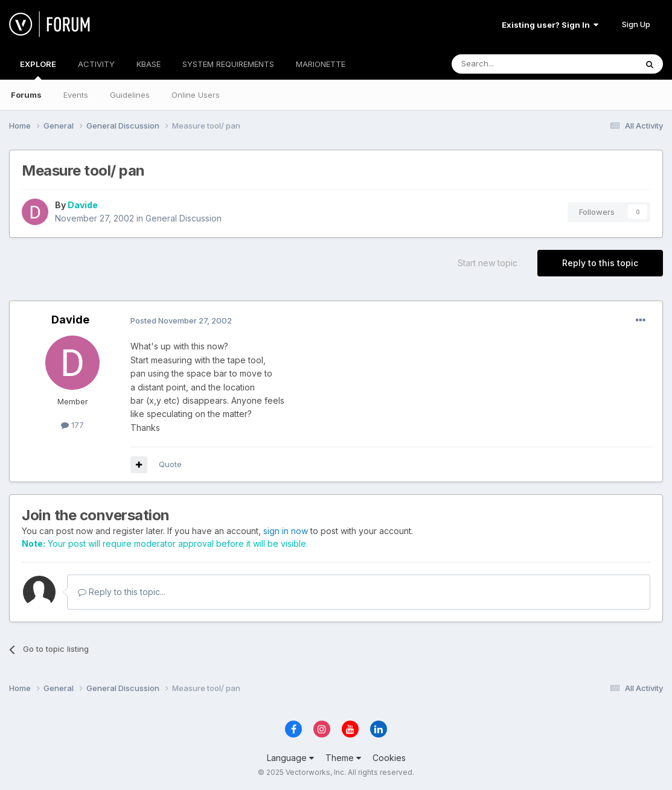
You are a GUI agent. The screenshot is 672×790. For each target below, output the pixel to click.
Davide (83, 205)
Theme (343, 758)
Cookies (389, 758)
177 (72, 425)
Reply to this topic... (122, 592)
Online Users (196, 95)
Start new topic (488, 263)
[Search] (513, 64)
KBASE (149, 64)
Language (290, 758)
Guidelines (130, 95)
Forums (26, 95)
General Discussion (184, 218)
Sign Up (636, 24)
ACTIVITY (96, 64)
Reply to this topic (600, 263)
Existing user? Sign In (550, 25)
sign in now (286, 531)
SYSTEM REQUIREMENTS (228, 64)
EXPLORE (38, 69)
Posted (181, 320)
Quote (170, 464)
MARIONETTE (321, 64)
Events (76, 95)
